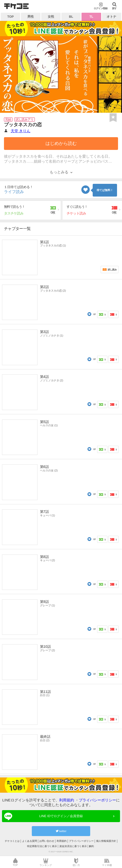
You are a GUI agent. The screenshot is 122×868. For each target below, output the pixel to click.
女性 (51, 17)
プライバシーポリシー (97, 800)
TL (91, 17)
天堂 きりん (20, 131)
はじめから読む (61, 143)
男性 (31, 17)
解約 (91, 846)
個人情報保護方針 (106, 841)
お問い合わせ (47, 841)
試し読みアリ (25, 119)
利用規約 (67, 800)
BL (71, 17)
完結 (8, 119)
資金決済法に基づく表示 (73, 846)
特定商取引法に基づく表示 (42, 846)
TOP (10, 17)
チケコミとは (12, 841)
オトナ (111, 17)
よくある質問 (30, 841)
